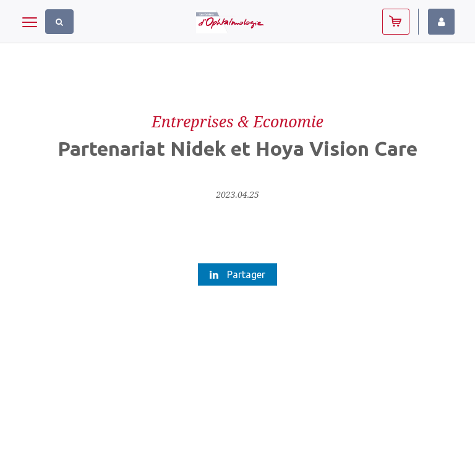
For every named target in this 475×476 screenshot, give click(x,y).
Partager (237, 274)
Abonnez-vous (396, 22)
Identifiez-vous (441, 22)
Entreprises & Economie (237, 121)
